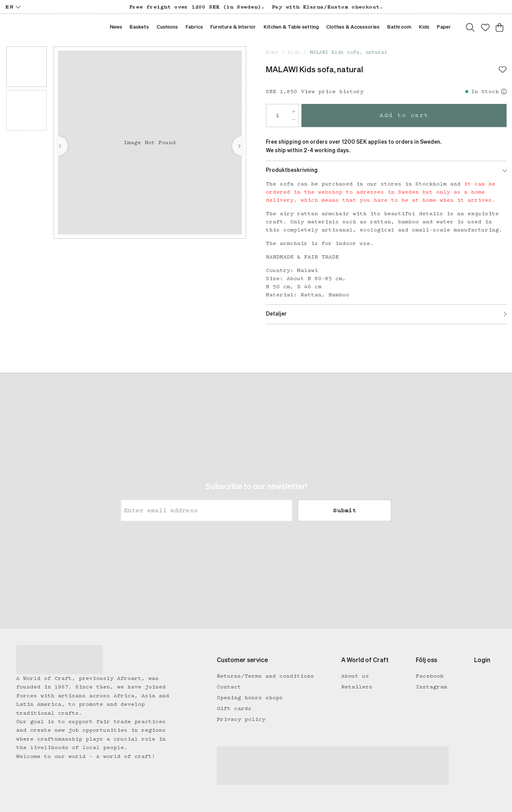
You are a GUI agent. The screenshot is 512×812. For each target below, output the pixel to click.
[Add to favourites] (503, 70)
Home (272, 52)
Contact (229, 687)
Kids (294, 52)
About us (355, 676)
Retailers (357, 687)
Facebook (430, 676)
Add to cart (404, 115)
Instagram (431, 687)
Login (482, 661)
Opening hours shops (250, 698)
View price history (332, 92)
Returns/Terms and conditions (265, 676)
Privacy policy (241, 719)
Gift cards (234, 708)
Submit (345, 511)
